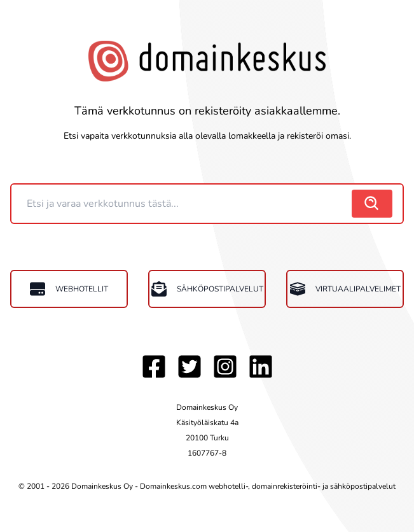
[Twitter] (190, 367)
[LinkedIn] (261, 367)
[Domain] (183, 204)
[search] (372, 204)
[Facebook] (154, 367)
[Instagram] (225, 367)
